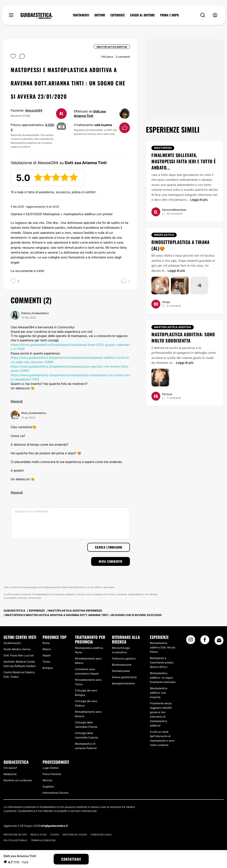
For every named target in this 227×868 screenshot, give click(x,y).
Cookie (55, 835)
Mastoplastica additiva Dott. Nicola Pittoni (162, 647)
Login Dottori (51, 768)
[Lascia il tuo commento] (70, 523)
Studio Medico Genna (17, 649)
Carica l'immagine (109, 547)
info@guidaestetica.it (54, 826)
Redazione (10, 774)
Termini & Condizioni (43, 840)
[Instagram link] (191, 641)
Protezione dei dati (15, 835)
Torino (46, 662)
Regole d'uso (39, 835)
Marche (47, 780)
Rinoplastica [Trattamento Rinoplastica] (164, 235)
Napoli (47, 655)
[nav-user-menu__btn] (215, 15)
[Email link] (219, 640)
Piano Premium (52, 774)
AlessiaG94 (34, 110)
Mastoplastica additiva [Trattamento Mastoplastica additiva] (173, 327)
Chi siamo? (10, 768)
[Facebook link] (205, 641)
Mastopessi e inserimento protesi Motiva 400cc (162, 662)
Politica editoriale (15, 840)
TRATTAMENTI (81, 15)
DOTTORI (100, 15)
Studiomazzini (12, 643)
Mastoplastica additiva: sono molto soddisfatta (183, 337)
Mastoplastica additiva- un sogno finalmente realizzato (163, 678)
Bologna (48, 668)
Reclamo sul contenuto (18, 780)
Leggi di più (199, 200)
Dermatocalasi (121, 671)
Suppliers (48, 786)
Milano (47, 649)
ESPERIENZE (118, 15)
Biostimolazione (122, 665)
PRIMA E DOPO (169, 15)
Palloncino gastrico (124, 658)
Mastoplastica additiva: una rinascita (159, 693)
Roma (46, 643)
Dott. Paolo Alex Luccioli (19, 655)
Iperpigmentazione (123, 683)
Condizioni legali (101, 835)
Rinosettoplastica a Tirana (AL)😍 (180, 245)
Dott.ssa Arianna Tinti (20, 856)
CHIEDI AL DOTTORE (142, 15)
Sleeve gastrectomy (124, 677)
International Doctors (56, 793)
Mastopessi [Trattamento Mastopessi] (163, 148)
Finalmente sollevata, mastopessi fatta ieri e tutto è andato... (184, 161)
